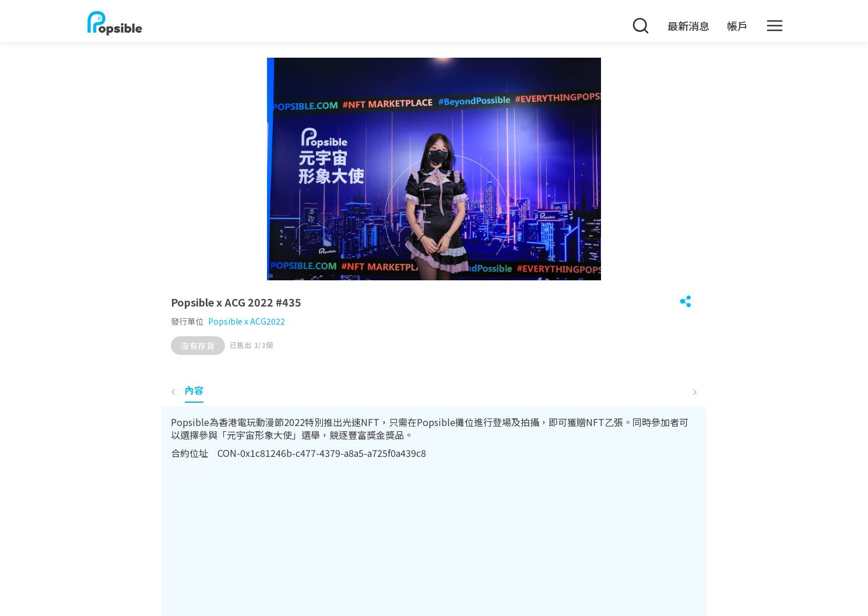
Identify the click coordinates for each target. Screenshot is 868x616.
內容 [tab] (194, 390)
